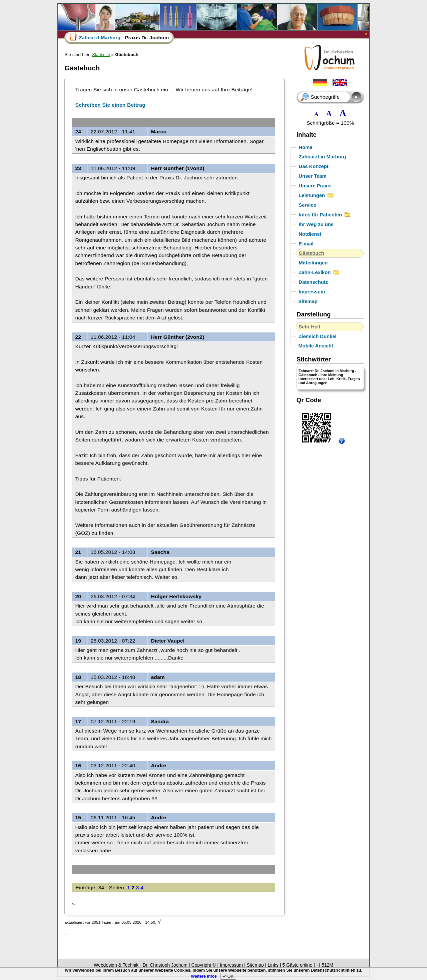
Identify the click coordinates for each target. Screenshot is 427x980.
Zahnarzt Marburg (100, 38)
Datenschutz (313, 282)
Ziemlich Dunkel (317, 336)
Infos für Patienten (325, 215)
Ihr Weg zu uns (316, 224)
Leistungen (316, 195)
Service (307, 205)
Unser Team (312, 176)
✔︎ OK (228, 976)
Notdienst (310, 234)
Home (305, 147)
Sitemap (308, 301)
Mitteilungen (313, 263)
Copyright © (203, 965)
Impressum (312, 292)
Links (274, 965)
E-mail (306, 244)
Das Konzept (313, 166)
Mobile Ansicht (316, 346)
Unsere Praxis (315, 186)
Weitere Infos (204, 976)
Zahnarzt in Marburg (322, 157)
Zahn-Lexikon (319, 272)
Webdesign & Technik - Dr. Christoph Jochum (141, 965)
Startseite (101, 55)
